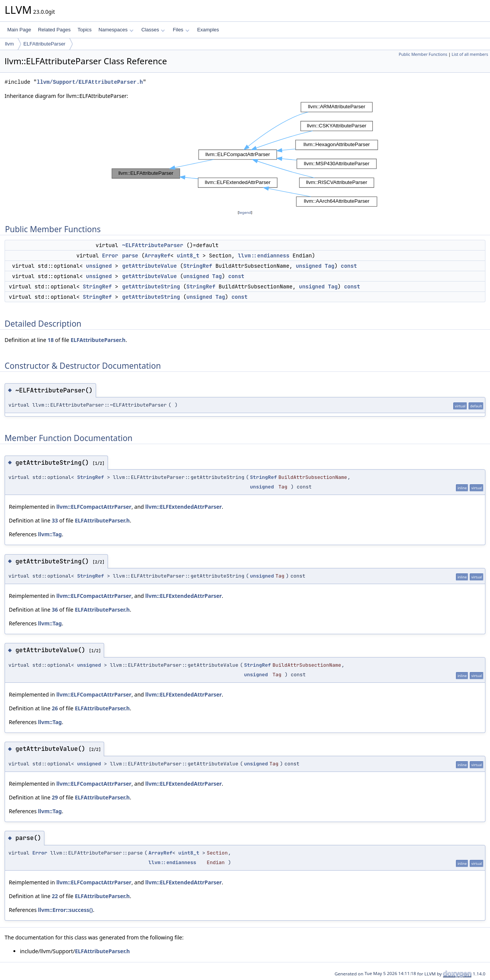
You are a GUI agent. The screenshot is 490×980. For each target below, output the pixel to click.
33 (55, 520)
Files (181, 30)
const (349, 266)
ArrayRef (158, 256)
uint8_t (188, 256)
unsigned (99, 266)
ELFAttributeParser (44, 44)
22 (55, 896)
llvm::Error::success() (65, 910)
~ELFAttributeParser (153, 245)
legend (245, 212)
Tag (329, 266)
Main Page (19, 30)
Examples (208, 30)
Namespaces (116, 30)
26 (55, 708)
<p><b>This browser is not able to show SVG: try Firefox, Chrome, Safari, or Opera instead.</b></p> (245, 154)
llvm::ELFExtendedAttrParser (184, 507)
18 (51, 340)
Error (110, 256)
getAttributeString (151, 287)
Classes (153, 30)
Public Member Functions (423, 54)
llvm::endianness (263, 256)
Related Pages (54, 30)
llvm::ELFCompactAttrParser (94, 507)
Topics (84, 30)
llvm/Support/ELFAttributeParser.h (90, 82)
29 (55, 797)
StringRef (198, 266)
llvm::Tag (50, 534)
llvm (9, 44)
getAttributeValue (149, 266)
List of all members (470, 54)
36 (55, 610)
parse (130, 256)
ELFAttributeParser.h (98, 340)
